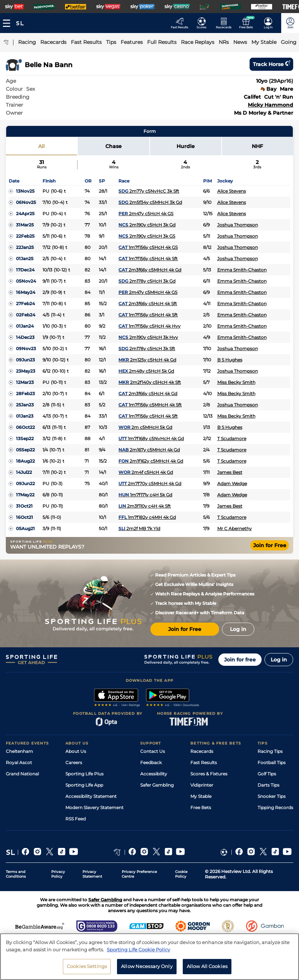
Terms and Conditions (16, 874)
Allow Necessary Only (147, 966)
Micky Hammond (270, 105)
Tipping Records (275, 807)
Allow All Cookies (207, 966)
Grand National (22, 774)
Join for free (240, 660)
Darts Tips (268, 785)
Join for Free (270, 545)
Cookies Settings (87, 966)
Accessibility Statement (91, 796)
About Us (76, 751)
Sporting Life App (84, 785)
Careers (74, 762)
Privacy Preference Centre (139, 874)
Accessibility (154, 774)
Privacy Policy (58, 874)
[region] (149, 957)
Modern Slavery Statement (94, 807)
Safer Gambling (157, 785)
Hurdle (186, 146)
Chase (114, 146)
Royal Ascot (19, 762)
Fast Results (204, 762)
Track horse (271, 64)
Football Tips (272, 762)
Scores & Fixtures (209, 774)
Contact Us (153, 751)
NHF (257, 146)
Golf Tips (267, 774)
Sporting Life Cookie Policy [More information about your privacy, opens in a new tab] (138, 950)
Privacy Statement (92, 874)
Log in (279, 660)
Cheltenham (19, 751)
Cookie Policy (181, 874)
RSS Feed (76, 819)
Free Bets (201, 807)
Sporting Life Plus (84, 774)
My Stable (201, 796)
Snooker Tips (272, 796)
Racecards (202, 751)
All (41, 146)
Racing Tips (270, 751)
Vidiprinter (202, 785)
